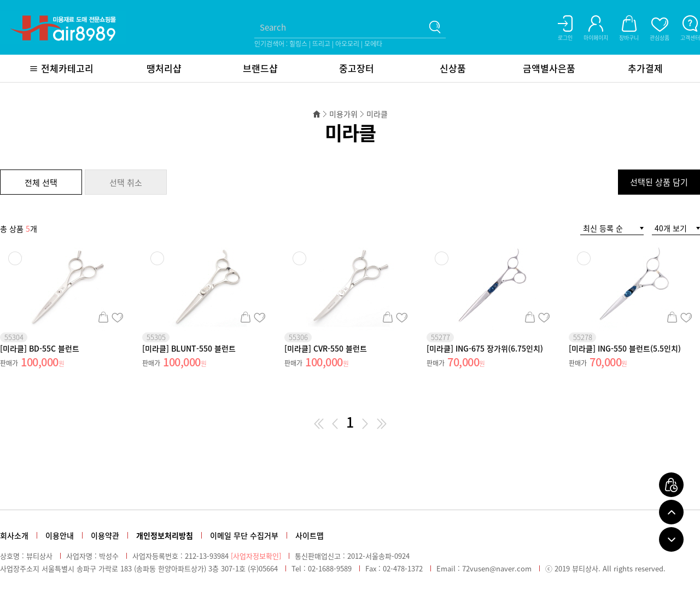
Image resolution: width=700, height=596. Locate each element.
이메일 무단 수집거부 (244, 535)
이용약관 (105, 535)
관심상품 (117, 317)
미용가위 (343, 114)
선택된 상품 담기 (659, 182)
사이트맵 (310, 535)
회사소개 (14, 535)
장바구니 (103, 317)
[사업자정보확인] (256, 556)
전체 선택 (41, 183)
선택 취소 (126, 183)
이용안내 (60, 535)
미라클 (377, 114)
